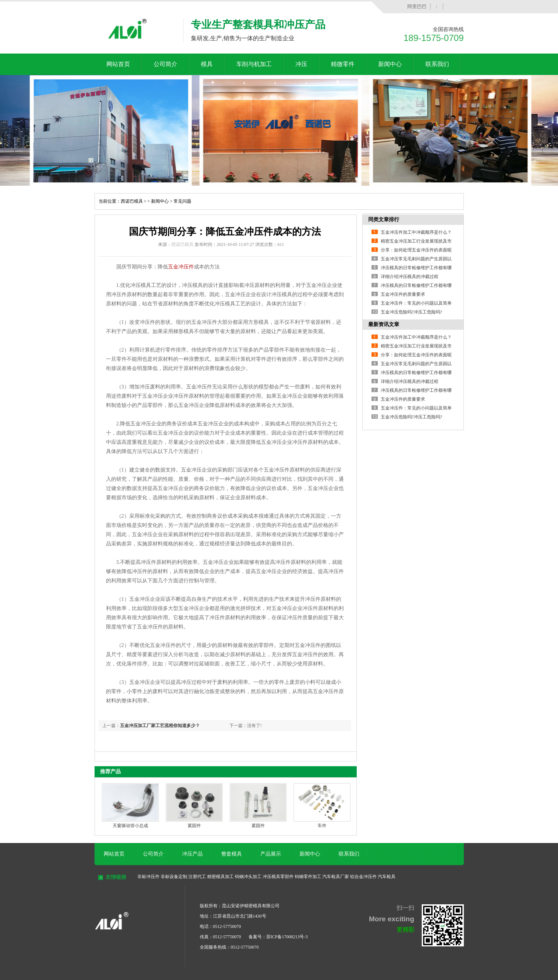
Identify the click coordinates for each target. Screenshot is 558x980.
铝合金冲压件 (363, 877)
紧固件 (194, 826)
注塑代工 (197, 877)
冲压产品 (192, 854)
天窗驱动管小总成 (130, 826)
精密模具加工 (220, 877)
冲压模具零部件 (278, 877)
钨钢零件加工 (308, 877)
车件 (322, 826)
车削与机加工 (254, 64)
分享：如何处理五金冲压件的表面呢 (416, 250)
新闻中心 (390, 64)
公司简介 (165, 64)
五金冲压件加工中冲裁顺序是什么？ (416, 232)
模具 (207, 64)
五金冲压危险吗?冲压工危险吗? (412, 312)
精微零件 (343, 64)
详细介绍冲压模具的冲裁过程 (410, 277)
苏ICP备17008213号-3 (287, 937)
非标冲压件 (148, 877)
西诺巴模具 (132, 201)
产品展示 (271, 854)
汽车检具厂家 (336, 877)
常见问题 (182, 201)
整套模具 (232, 854)
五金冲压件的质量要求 (403, 294)
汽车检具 (387, 877)
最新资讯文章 (384, 324)
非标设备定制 (174, 877)
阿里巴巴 (417, 6)
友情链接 (116, 877)
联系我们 (437, 64)
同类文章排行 (384, 220)
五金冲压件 (181, 267)
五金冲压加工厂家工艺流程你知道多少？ (160, 726)
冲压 (301, 64)
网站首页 (118, 64)
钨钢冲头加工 (248, 877)
